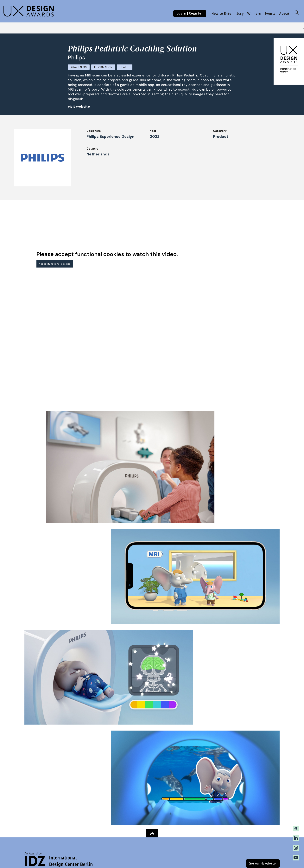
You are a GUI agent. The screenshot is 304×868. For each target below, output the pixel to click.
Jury (240, 14)
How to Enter (222, 14)
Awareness (79, 67)
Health (125, 67)
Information (103, 67)
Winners (254, 14)
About (284, 14)
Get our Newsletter (263, 864)
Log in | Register (190, 14)
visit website (79, 106)
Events (270, 14)
